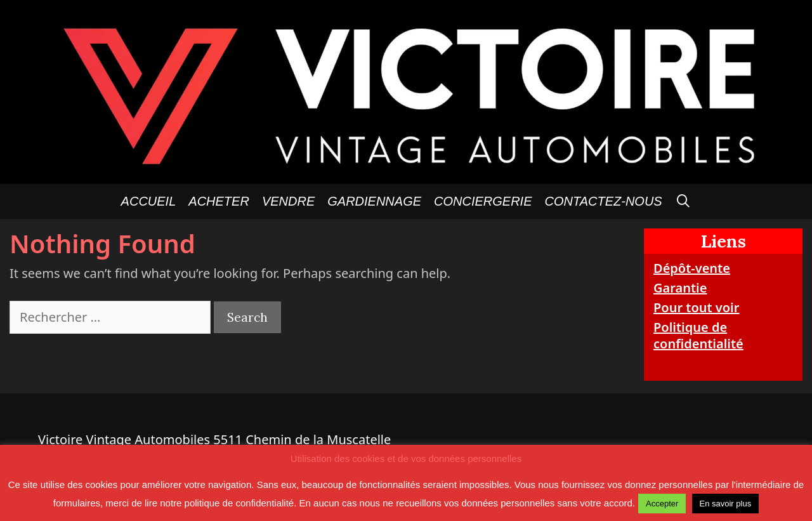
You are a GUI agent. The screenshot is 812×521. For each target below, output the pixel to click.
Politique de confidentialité (698, 335)
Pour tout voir (696, 307)
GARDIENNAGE (374, 201)
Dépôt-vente (692, 268)
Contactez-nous (604, 201)
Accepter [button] (662, 504)
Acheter (219, 201)
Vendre (288, 201)
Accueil (149, 201)
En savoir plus (726, 504)
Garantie (680, 288)
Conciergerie (483, 201)
